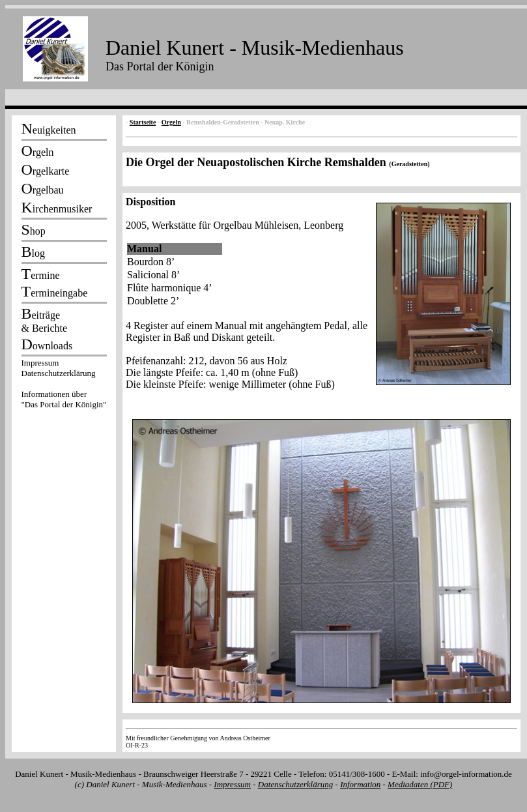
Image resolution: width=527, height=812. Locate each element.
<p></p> (64, 386)
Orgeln (171, 122)
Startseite (143, 122)
